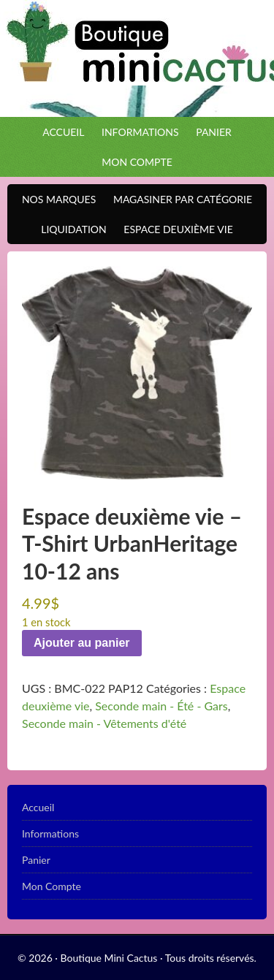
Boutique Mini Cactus (137, 58)
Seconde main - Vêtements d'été (104, 723)
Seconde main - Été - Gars (161, 706)
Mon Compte (137, 162)
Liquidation (70, 229)
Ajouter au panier (82, 643)
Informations (140, 132)
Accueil (63, 132)
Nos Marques (55, 199)
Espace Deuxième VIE (174, 229)
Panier (214, 132)
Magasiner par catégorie (179, 199)
